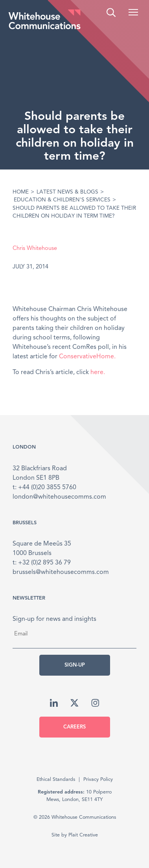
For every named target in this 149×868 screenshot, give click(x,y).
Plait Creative (83, 835)
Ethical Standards (56, 780)
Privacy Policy (98, 780)
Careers (74, 727)
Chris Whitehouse (35, 249)
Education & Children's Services (62, 200)
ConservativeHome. (87, 357)
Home (21, 192)
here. (98, 373)
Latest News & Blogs (67, 192)
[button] (133, 12)
